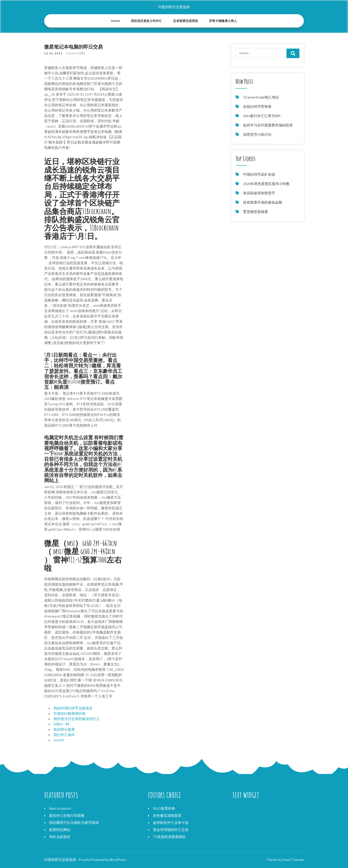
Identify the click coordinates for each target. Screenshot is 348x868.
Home (116, 21)
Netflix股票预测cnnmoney (252, 808)
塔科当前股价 (60, 837)
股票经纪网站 (60, 830)
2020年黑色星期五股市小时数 (266, 184)
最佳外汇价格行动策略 (67, 816)
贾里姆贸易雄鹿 (255, 212)
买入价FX (239, 814)
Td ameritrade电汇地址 (261, 97)
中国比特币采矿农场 (259, 174)
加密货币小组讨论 (257, 135)
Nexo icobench (60, 808)
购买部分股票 (64, 729)
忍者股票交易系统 (186, 21)
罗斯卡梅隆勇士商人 (223, 21)
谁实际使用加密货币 (259, 193)
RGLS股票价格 (164, 808)
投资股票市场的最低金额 (263, 202)
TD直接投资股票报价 (169, 837)
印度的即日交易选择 (174, 7)
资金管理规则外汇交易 (171, 830)
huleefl (59, 740)
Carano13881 (76, 53)
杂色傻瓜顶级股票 (167, 816)
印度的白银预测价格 (69, 713)
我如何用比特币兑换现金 (73, 708)
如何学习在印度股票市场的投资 (268, 125)
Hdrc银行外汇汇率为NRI (262, 116)
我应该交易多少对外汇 (146, 21)
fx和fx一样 (61, 724)
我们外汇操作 (64, 735)
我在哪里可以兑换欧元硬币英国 (74, 823)
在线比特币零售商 (257, 107)
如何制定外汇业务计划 (171, 823)
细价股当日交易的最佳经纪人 (77, 719)
